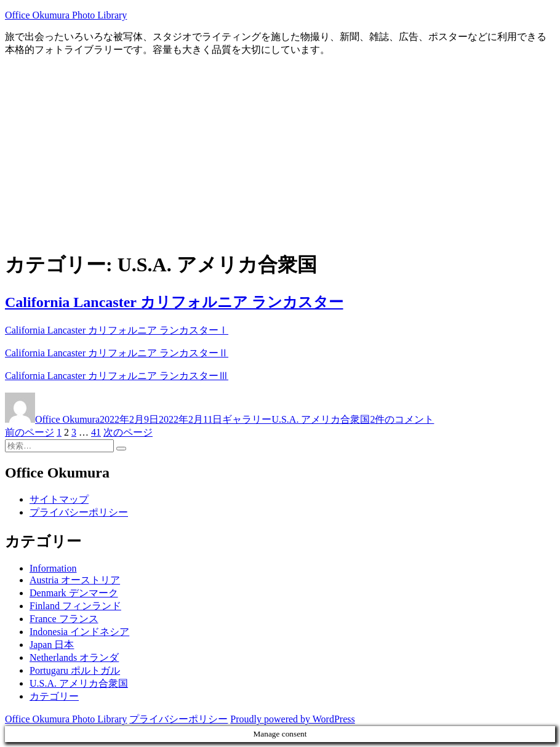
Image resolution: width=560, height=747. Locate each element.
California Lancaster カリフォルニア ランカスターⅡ (117, 353)
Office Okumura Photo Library (66, 15)
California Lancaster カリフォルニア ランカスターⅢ (117, 376)
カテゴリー (54, 696)
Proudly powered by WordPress (292, 719)
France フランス (64, 619)
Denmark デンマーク (74, 593)
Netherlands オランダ (74, 657)
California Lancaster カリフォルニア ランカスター (174, 302)
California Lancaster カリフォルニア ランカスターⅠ (117, 330)
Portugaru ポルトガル (75, 670)
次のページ (128, 432)
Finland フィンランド (75, 606)
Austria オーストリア (75, 580)
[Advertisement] (280, 153)
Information (53, 568)
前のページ (30, 432)
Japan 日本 (52, 645)
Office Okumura (67, 419)
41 (96, 432)
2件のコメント (402, 419)
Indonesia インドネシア (79, 632)
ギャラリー (247, 419)
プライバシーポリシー (79, 512)
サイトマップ (59, 499)
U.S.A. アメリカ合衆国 (321, 419)
